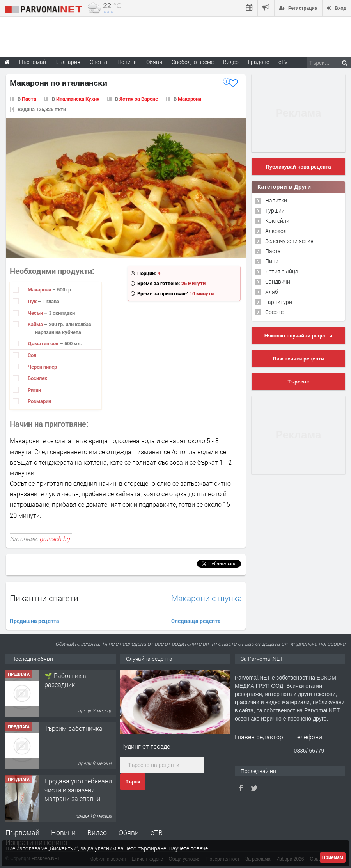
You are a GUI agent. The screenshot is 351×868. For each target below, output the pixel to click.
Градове (259, 62)
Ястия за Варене (139, 99)
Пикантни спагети (44, 598)
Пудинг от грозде (145, 746)
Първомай (22, 832)
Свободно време (193, 62)
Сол (32, 355)
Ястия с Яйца (282, 271)
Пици (272, 261)
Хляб (272, 292)
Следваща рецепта (196, 621)
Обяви (129, 832)
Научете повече (188, 848)
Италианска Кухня (78, 99)
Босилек (37, 378)
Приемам (333, 857)
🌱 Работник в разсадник (66, 732)
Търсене (299, 382)
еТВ (157, 832)
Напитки (276, 200)
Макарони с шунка (207, 598)
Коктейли (277, 221)
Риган (34, 390)
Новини (127, 62)
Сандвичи (278, 281)
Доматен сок (44, 343)
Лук (33, 301)
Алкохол (276, 231)
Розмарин (39, 401)
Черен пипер (42, 367)
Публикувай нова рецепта (298, 167)
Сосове (274, 312)
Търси (133, 782)
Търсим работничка (74, 781)
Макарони (190, 99)
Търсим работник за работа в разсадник (74, 680)
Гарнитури (279, 302)
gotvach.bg (55, 539)
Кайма (36, 324)
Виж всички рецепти (298, 359)
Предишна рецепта (35, 621)
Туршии (275, 210)
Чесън (36, 313)
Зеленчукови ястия (289, 241)
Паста (29, 99)
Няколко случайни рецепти (298, 336)
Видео (97, 832)
